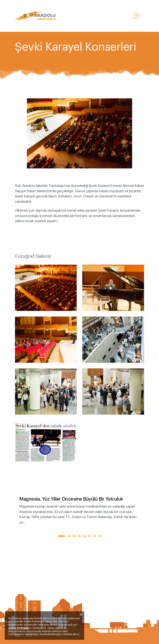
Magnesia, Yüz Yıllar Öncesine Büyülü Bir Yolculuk (71, 499)
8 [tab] (100, 536)
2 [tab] (69, 536)
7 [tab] (95, 536)
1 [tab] (61, 536)
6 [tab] (90, 536)
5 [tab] (84, 536)
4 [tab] (79, 536)
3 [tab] (74, 536)
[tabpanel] (79, 511)
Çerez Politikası (19, 628)
